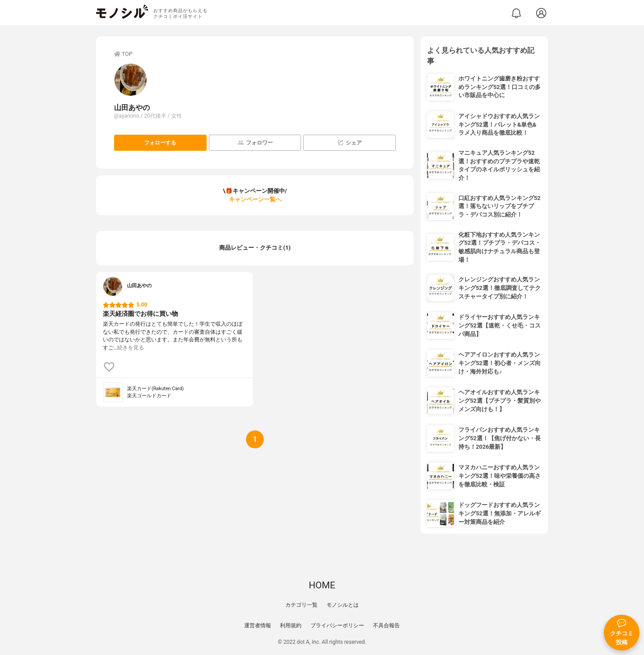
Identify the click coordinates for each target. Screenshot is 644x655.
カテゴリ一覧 (301, 605)
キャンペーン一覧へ (255, 199)
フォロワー (255, 142)
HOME (322, 585)
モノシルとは (343, 605)
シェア (350, 142)
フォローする (160, 143)
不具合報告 (386, 625)
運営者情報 (258, 625)
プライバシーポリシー (337, 625)
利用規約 (291, 625)
